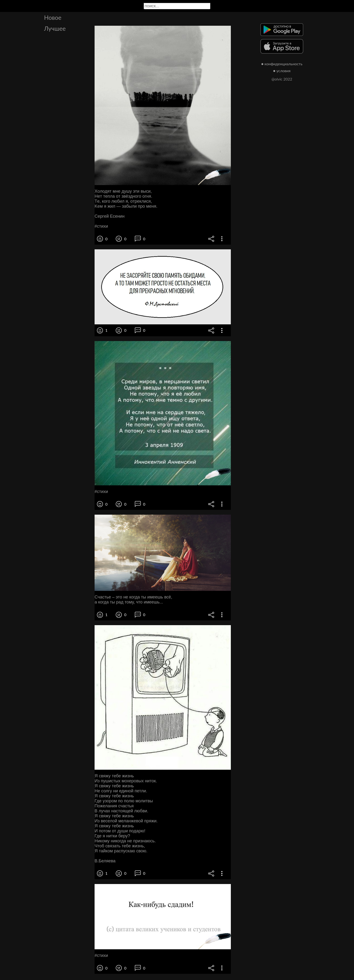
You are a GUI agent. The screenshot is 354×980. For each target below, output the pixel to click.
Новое (53, 17)
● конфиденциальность (282, 64)
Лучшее (55, 28)
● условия (282, 71)
